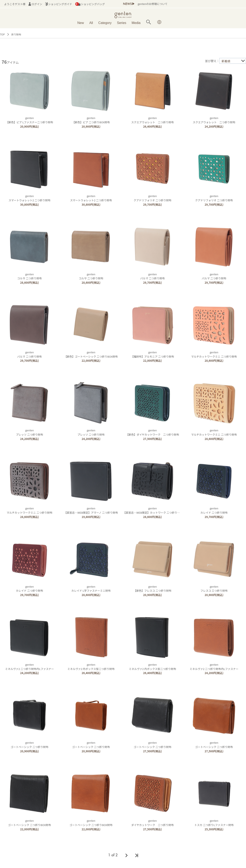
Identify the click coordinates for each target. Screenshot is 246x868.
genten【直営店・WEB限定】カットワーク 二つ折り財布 (153, 510)
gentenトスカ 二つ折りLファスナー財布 (214, 823)
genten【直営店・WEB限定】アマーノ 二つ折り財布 (91, 510)
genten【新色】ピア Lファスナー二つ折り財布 (30, 120)
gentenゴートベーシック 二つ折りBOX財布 (30, 823)
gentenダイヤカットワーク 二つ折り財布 (152, 823)
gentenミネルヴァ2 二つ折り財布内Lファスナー (30, 667)
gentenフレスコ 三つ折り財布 (214, 589)
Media (136, 23)
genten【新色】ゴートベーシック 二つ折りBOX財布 (91, 354)
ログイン (35, 4)
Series (121, 23)
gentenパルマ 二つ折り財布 (153, 276)
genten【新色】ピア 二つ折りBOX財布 (91, 120)
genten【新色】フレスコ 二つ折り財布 (153, 589)
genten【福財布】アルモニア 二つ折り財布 (153, 354)
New (81, 23)
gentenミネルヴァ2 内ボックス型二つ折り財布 (91, 667)
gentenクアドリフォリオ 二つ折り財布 (153, 198)
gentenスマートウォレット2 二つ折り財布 (30, 198)
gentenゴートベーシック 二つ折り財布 (30, 745)
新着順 (226, 61)
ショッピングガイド (59, 4)
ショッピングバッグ (90, 4)
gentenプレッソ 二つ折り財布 (30, 432)
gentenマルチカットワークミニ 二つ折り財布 (214, 354)
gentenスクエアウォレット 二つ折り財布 (153, 120)
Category (105, 23)
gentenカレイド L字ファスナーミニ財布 (91, 589)
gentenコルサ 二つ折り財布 (30, 276)
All (91, 23)
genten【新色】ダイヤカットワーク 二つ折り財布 (152, 432)
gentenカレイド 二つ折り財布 (214, 510)
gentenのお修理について (152, 4)
